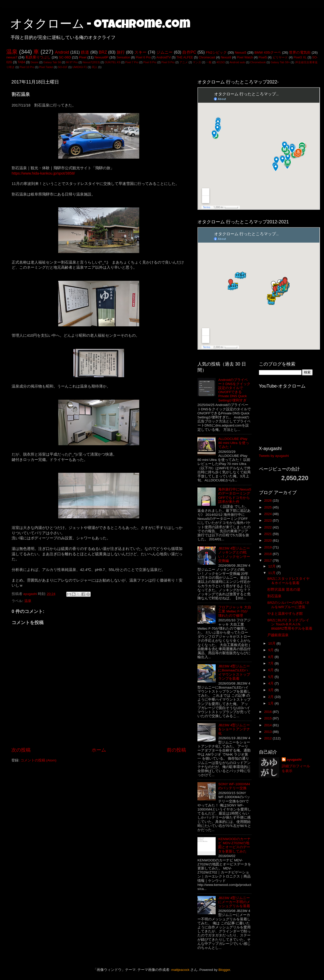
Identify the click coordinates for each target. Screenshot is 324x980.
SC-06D (65, 57)
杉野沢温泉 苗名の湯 (284, 590)
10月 (272, 643)
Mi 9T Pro (72, 62)
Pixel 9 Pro (168, 62)
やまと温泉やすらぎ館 (285, 614)
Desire (35, 62)
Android (62, 52)
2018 (268, 554)
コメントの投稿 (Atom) (38, 760)
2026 (268, 500)
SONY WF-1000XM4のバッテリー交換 (234, 786)
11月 (272, 573)
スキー (140, 52)
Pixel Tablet (46, 67)
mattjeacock (180, 970)
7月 (271, 663)
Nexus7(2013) (91, 62)
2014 (268, 725)
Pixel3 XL (300, 57)
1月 (271, 703)
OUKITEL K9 (112, 62)
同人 (95, 67)
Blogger (224, 970)
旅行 (121, 52)
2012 (268, 738)
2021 (268, 534)
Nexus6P (101, 57)
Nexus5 (241, 52)
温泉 (12, 52)
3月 (271, 690)
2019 (268, 547)
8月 (271, 657)
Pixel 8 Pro (150, 62)
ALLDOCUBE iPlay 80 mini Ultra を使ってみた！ (234, 443)
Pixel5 (263, 57)
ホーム (99, 750)
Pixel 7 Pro (132, 62)
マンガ (197, 62)
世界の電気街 (300, 52)
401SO (221, 62)
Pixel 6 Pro (143, 57)
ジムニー (165, 52)
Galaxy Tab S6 (52, 62)
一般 (209, 62)
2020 (268, 540)
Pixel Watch (245, 57)
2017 (268, 560)
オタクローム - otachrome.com (100, 25)
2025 (268, 507)
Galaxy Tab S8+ (280, 62)
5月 (271, 677)
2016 (268, 712)
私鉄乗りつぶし (38, 57)
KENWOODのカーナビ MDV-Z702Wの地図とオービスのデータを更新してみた (234, 845)
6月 (271, 670)
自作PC (189, 52)
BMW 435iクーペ (268, 52)
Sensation (123, 57)
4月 (271, 683)
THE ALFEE (185, 57)
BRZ (103, 52)
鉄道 (85, 52)
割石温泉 (274, 596)
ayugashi (294, 760)
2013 (268, 732)
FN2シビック (216, 52)
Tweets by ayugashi (274, 456)
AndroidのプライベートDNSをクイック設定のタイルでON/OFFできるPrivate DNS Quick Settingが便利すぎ (234, 390)
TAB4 (21, 62)
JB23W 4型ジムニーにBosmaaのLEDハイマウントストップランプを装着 (234, 672)
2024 (268, 514)
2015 (268, 718)
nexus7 (12, 57)
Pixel (83, 57)
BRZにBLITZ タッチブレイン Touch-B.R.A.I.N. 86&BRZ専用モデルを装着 (290, 624)
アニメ (184, 62)
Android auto (238, 62)
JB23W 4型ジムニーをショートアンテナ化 (234, 729)
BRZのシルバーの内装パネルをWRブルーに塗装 (288, 605)
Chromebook (258, 62)
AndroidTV (163, 57)
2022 (268, 527)
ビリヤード (280, 57)
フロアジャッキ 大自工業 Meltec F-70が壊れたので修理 (235, 611)
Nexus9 (226, 57)
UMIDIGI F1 (80, 67)
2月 (271, 697)
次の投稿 (21, 750)
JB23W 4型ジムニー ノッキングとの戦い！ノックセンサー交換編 (234, 555)
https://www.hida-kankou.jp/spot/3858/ (43, 173)
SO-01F (63, 67)
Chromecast (207, 57)
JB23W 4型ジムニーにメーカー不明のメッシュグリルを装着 (234, 902)
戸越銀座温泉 (278, 635)
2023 (268, 520)
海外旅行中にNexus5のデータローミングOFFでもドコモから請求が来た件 (235, 496)
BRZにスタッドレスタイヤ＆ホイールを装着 (288, 581)
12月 (272, 566)
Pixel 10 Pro (27, 67)
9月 (271, 650)
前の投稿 (176, 750)
